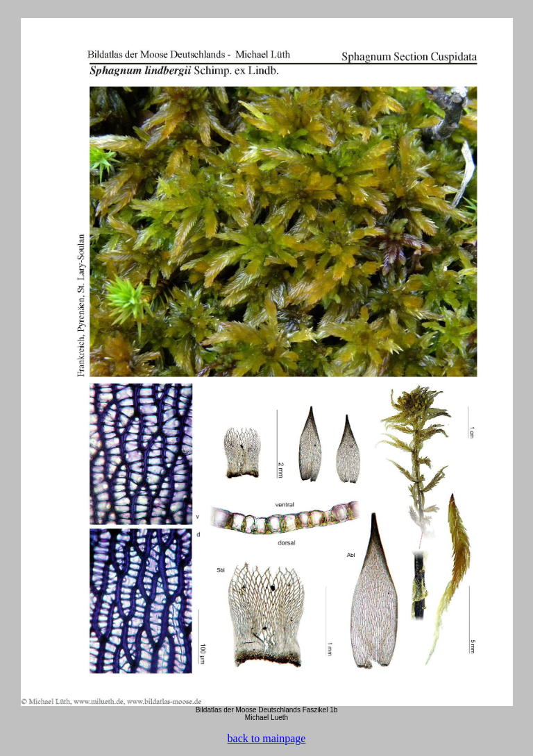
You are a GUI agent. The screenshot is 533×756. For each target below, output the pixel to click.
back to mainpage (267, 738)
